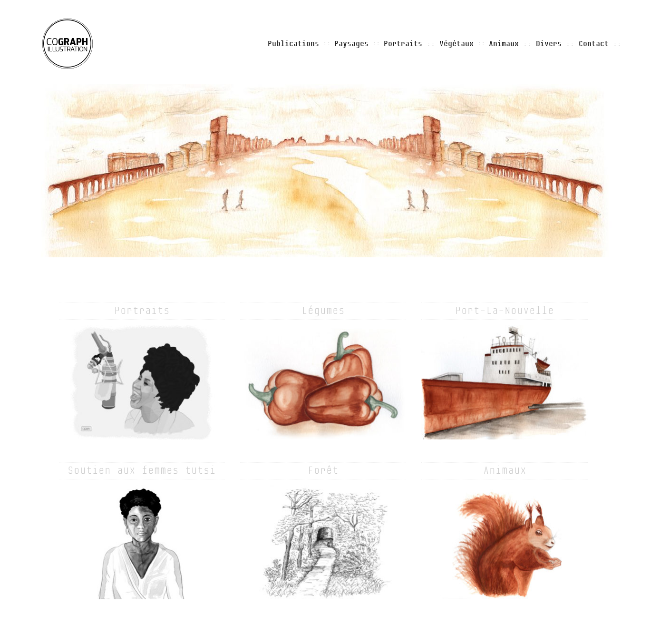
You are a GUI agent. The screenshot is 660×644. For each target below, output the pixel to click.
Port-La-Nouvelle (505, 311)
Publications (293, 44)
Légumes (323, 311)
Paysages (351, 44)
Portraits (403, 44)
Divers (549, 44)
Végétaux (456, 44)
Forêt (323, 470)
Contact (594, 44)
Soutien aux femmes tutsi (142, 470)
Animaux (504, 44)
